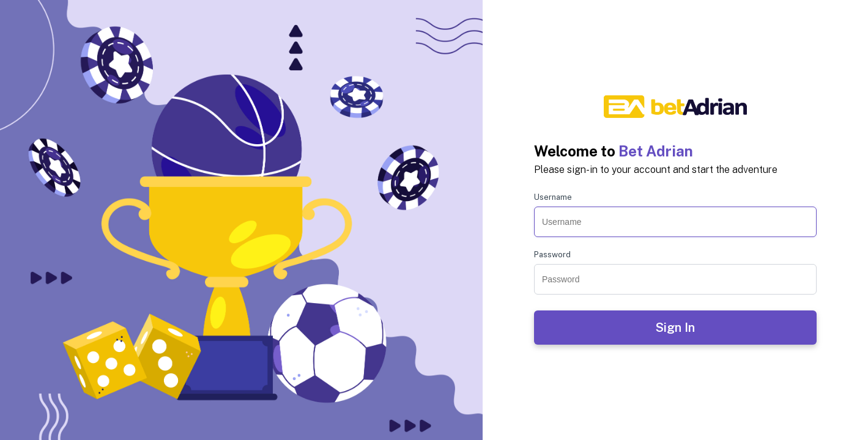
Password (552, 255)
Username (553, 197)
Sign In (675, 328)
